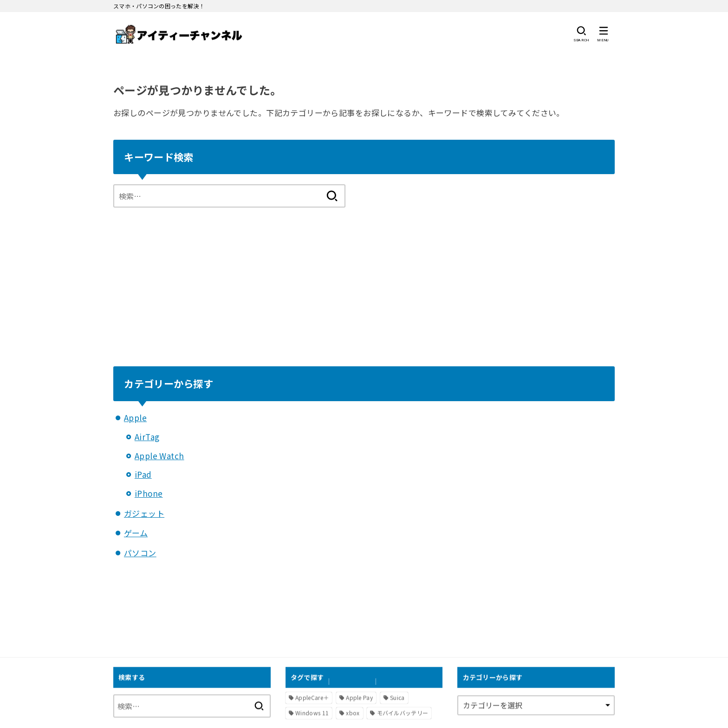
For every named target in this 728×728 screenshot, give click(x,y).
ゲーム (136, 533)
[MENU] (604, 34)
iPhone (149, 493)
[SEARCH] (581, 34)
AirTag (147, 437)
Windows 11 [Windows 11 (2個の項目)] (312, 712)
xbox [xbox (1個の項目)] (353, 712)
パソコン (140, 553)
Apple (135, 418)
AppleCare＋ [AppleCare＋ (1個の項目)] (312, 697)
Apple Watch (159, 456)
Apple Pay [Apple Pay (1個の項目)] (359, 697)
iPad (143, 474)
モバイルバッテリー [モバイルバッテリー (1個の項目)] (403, 712)
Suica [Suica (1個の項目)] (397, 697)
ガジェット (144, 513)
